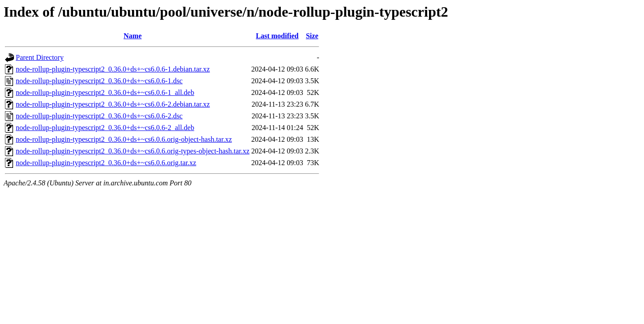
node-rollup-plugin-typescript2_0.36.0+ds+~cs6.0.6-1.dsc (99, 81)
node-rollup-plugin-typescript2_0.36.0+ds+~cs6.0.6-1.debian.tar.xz (113, 69)
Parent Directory (40, 57)
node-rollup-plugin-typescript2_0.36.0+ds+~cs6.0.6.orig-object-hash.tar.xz (124, 139)
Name (132, 36)
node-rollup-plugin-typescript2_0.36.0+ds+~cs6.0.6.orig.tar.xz (106, 163)
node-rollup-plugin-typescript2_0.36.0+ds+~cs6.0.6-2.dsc (99, 116)
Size (312, 36)
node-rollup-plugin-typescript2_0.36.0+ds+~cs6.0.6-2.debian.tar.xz (113, 104)
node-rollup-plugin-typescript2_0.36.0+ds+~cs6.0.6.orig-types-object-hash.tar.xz (133, 151)
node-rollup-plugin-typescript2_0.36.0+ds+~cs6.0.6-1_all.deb (105, 92)
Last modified (277, 36)
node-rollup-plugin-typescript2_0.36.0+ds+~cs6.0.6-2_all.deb (105, 128)
